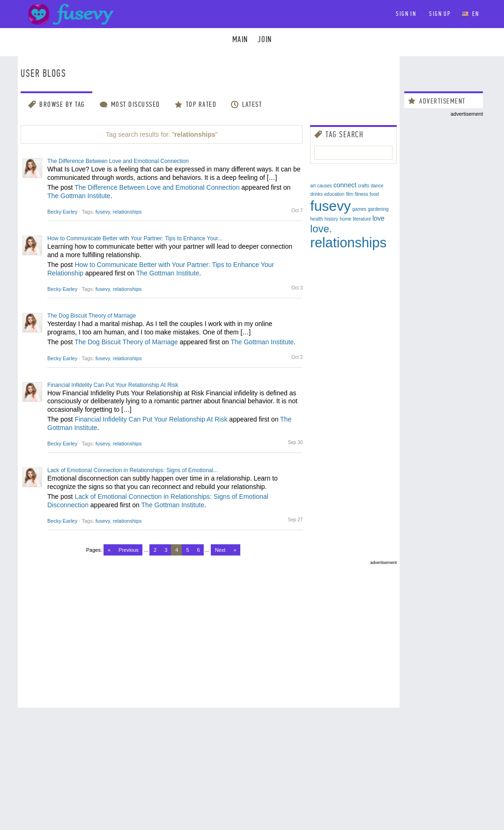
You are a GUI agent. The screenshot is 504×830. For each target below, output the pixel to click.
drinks (316, 194)
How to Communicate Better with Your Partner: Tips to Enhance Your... (135, 238)
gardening (378, 209)
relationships (127, 212)
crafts (363, 186)
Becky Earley (62, 212)
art (313, 186)
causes (325, 186)
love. (321, 229)
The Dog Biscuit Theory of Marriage (92, 316)
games (359, 209)
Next (220, 550)
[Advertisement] (209, 630)
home (345, 219)
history (331, 219)
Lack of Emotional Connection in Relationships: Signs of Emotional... (133, 470)
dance (377, 186)
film (350, 194)
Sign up (440, 14)
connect (345, 185)
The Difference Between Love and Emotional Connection (118, 161)
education (334, 194)
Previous (129, 550)
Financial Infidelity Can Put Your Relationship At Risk (113, 385)
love (378, 218)
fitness (361, 194)
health (316, 219)
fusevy (103, 212)
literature (362, 219)
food (374, 194)
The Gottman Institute (79, 196)
